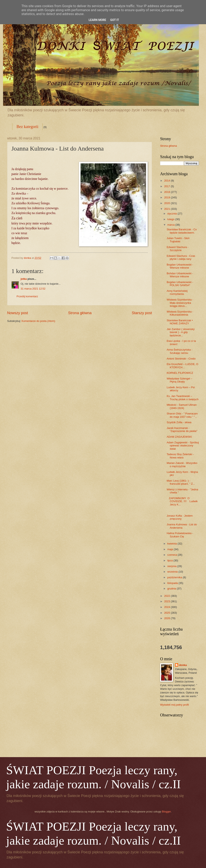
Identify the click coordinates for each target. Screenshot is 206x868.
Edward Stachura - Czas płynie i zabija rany (181, 257)
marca (171, 225)
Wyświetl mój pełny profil (174, 705)
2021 (167, 209)
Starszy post (142, 313)
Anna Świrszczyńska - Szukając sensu (179, 351)
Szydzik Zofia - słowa (179, 422)
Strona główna (80, 313)
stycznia (172, 214)
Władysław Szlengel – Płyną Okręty (179, 380)
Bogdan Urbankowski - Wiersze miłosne (180, 266)
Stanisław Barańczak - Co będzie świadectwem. (182, 231)
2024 (167, 607)
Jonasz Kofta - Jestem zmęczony (180, 517)
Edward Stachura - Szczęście (178, 249)
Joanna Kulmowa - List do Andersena (182, 526)
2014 (167, 181)
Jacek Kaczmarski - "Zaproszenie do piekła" (182, 430)
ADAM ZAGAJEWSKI (179, 437)
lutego (171, 219)
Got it (115, 20)
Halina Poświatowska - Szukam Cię (180, 535)
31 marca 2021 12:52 (33, 289)
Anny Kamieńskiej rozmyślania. (177, 292)
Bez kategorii (27, 127)
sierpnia (172, 566)
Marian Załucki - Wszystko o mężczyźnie (182, 465)
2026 (167, 618)
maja (170, 549)
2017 (167, 186)
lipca (170, 560)
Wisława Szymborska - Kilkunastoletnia (180, 313)
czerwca (172, 555)
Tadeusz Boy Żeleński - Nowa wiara (180, 456)
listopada (173, 583)
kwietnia (172, 544)
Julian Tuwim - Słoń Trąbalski (178, 240)
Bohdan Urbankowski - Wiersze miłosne (180, 275)
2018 (167, 192)
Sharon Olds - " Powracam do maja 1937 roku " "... (182, 415)
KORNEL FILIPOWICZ (180, 373)
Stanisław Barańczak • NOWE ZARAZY (180, 322)
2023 (167, 601)
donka (183, 665)
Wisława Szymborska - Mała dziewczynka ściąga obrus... (180, 303)
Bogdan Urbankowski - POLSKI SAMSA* (180, 284)
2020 (167, 203)
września (173, 572)
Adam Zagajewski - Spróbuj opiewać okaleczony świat (183, 446)
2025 (167, 613)
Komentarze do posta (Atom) (38, 321)
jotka (24, 279)
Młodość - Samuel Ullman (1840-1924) (182, 406)
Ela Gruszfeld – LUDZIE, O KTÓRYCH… (182, 366)
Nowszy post (18, 313)
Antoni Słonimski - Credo (181, 359)
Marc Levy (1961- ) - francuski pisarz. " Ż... (181, 482)
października (175, 577)
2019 (167, 197)
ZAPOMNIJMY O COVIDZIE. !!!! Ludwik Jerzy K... (182, 501)
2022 (167, 596)
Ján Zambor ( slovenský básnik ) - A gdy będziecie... (181, 332)
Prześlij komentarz (27, 296)
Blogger (166, 812)
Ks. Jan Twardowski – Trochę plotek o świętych (183, 398)
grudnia (172, 589)
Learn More (97, 20)
